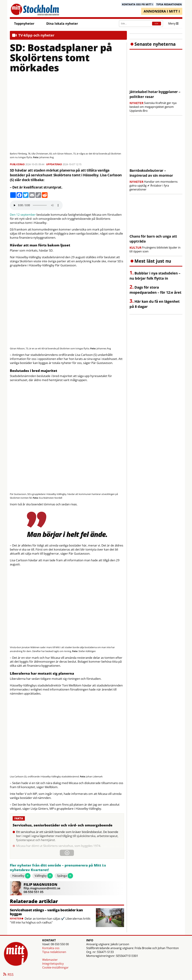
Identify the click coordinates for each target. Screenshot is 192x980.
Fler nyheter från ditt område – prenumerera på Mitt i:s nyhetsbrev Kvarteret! (58, 868)
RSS (8, 975)
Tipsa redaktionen (54, 952)
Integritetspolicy (53, 964)
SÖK (156, 24)
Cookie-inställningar (55, 967)
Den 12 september (23, 215)
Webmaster (50, 960)
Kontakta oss (51, 948)
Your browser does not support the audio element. (36, 205)
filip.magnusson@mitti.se (42, 888)
